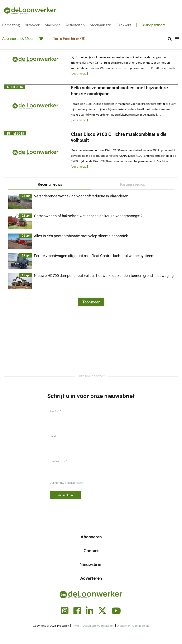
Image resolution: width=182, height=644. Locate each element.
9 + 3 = (54, 411)
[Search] (170, 39)
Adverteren (91, 578)
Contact (91, 551)
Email (53, 436)
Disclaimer (123, 626)
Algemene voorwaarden (99, 626)
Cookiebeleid (141, 626)
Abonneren (91, 537)
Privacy (76, 626)
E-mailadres (57, 461)
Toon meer (91, 302)
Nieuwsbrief (91, 564)
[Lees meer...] (79, 73)
